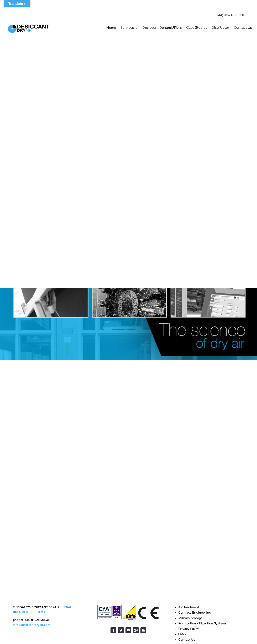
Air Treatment (189, 607)
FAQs (182, 634)
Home (111, 28)
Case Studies (197, 28)
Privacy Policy (189, 629)
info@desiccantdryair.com (32, 625)
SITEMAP (41, 612)
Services (127, 28)
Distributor (220, 28)
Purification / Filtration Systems (202, 623)
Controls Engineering (195, 613)
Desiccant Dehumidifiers (162, 28)
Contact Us (243, 28)
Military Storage (191, 618)
